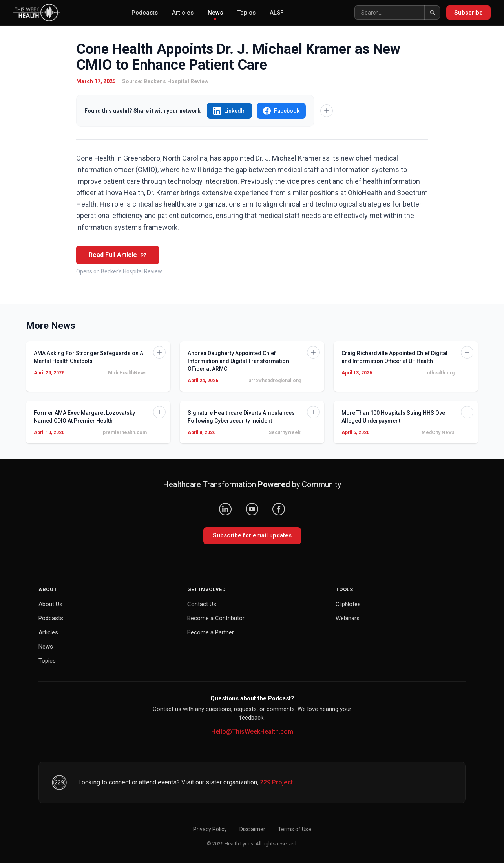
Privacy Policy (210, 829)
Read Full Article (118, 255)
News (215, 15)
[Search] (397, 13)
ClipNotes (348, 604)
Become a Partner (211, 632)
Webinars (348, 618)
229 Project (276, 782)
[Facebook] (279, 509)
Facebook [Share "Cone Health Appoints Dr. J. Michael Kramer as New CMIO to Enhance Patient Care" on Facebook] (281, 111)
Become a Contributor (216, 618)
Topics (246, 13)
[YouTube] (252, 509)
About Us (50, 604)
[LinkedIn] (225, 509)
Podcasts (145, 13)
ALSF (277, 13)
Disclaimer (252, 829)
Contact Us (202, 604)
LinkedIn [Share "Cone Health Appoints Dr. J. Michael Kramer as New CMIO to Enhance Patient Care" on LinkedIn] (229, 111)
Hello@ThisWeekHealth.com (252, 732)
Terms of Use (295, 829)
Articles (183, 13)
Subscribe (468, 13)
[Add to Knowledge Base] (327, 111)
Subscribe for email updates (252, 535)
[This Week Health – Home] (37, 13)
